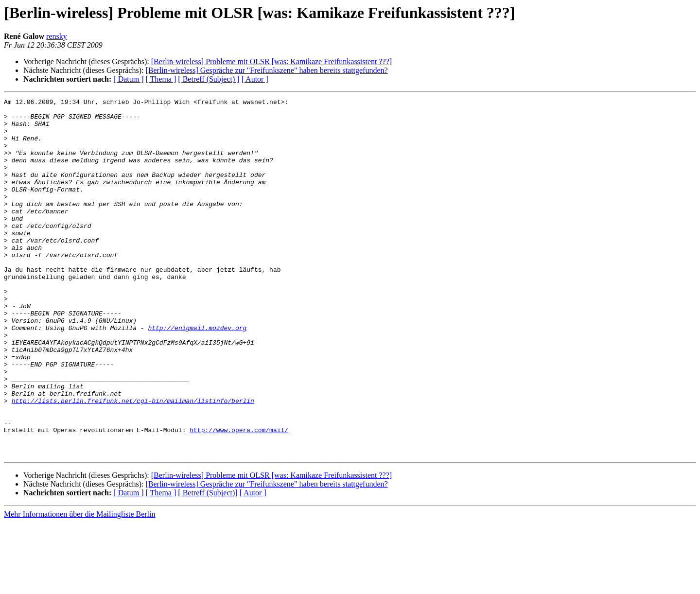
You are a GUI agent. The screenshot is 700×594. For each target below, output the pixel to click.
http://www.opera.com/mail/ (239, 497)
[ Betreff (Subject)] (208, 564)
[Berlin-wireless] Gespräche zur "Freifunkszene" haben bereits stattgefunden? (266, 70)
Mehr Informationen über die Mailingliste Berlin (79, 585)
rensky (57, 36)
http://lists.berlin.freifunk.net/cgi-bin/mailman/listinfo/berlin (133, 462)
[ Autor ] (255, 79)
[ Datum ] (128, 79)
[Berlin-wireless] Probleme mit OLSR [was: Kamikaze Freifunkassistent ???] (271, 61)
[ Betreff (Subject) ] (209, 79)
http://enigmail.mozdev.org (197, 374)
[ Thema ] (161, 79)
